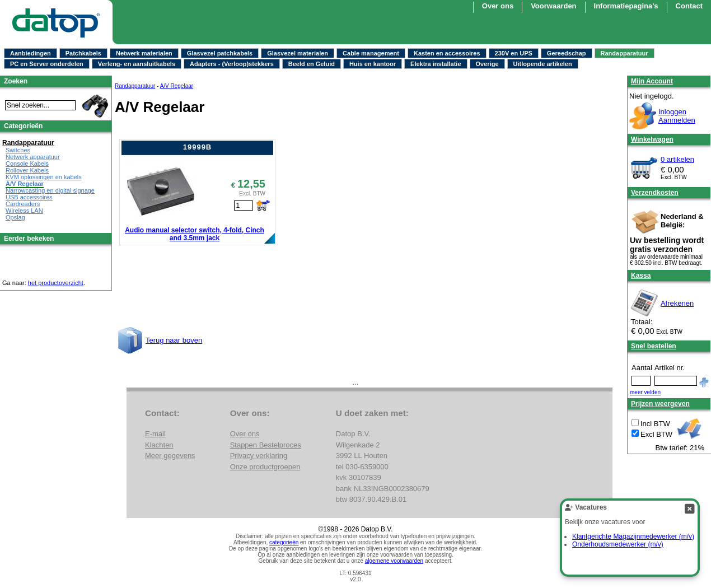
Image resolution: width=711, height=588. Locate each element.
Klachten (159, 445)
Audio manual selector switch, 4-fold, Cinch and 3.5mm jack (195, 234)
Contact (689, 6)
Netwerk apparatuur (33, 157)
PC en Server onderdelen (47, 64)
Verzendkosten (655, 193)
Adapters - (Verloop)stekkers (232, 64)
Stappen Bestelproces (266, 445)
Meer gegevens (170, 456)
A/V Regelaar (177, 86)
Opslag (15, 217)
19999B (198, 147)
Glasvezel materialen (298, 53)
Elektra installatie (436, 64)
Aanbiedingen (31, 53)
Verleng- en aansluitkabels (137, 64)
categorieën (284, 542)
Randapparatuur (625, 53)
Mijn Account (652, 81)
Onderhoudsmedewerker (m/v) (618, 544)
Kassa (641, 276)
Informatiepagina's (626, 6)
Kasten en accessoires (447, 53)
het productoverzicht (56, 283)
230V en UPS (514, 53)
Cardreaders (23, 204)
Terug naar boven (174, 340)
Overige (487, 64)
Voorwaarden (553, 6)
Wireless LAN (24, 211)
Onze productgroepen (265, 467)
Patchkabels (83, 53)
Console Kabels (27, 164)
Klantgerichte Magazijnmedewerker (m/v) (633, 536)
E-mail (155, 434)
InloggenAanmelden (677, 116)
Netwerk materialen (144, 53)
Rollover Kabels (27, 170)
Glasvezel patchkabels (220, 53)
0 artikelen (677, 159)
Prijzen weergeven (660, 404)
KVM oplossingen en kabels (44, 177)
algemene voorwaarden (394, 561)
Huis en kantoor (373, 64)
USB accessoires (29, 197)
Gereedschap (567, 53)
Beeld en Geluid (312, 64)
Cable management (371, 53)
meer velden (645, 392)
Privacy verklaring (259, 456)
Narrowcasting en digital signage (50, 190)
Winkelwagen (652, 139)
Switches (18, 150)
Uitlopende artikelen (543, 64)
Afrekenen (677, 303)
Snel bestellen (654, 346)
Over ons (498, 6)
